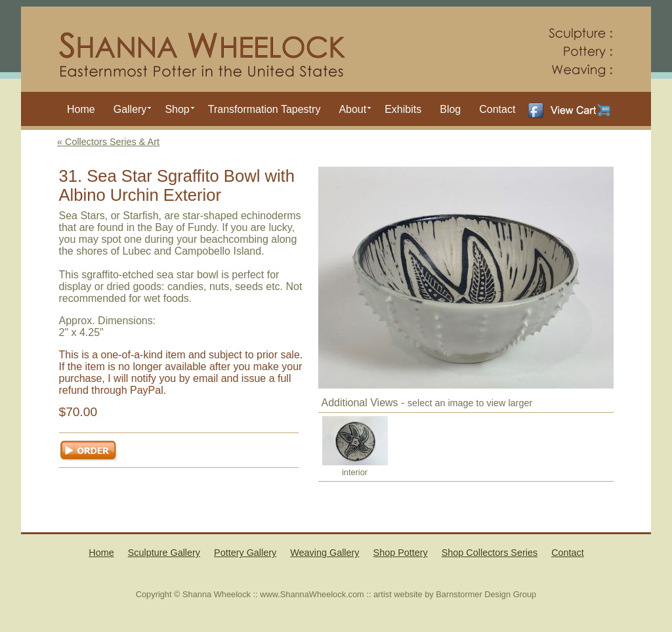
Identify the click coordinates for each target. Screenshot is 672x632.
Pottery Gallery (245, 553)
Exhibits (403, 109)
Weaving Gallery (325, 553)
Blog (450, 109)
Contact (497, 109)
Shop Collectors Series (490, 553)
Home (81, 109)
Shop (177, 109)
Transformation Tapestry (264, 109)
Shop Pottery (401, 553)
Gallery (130, 109)
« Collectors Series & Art (108, 142)
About (352, 109)
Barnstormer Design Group (486, 594)
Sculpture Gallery (164, 553)
